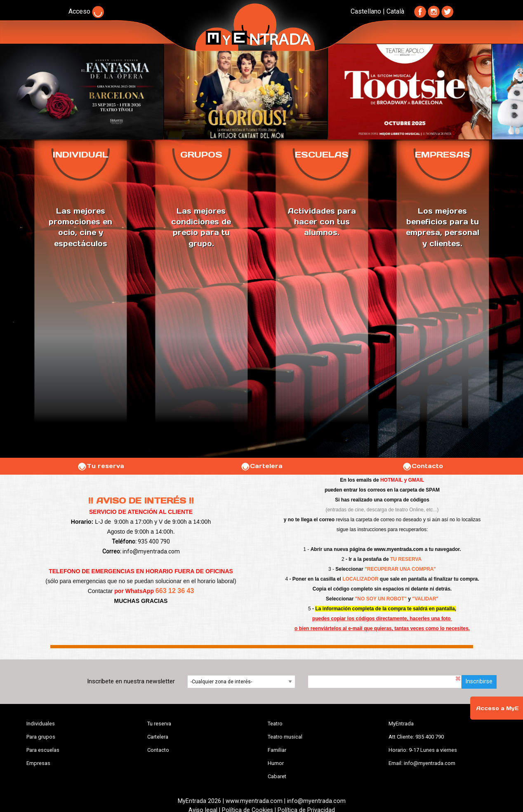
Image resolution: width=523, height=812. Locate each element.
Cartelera (261, 466)
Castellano (366, 11)
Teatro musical (285, 737)
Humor (276, 763)
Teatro (275, 724)
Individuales (41, 724)
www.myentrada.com (399, 549)
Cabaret (277, 776)
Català (395, 11)
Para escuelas (43, 750)
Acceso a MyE (497, 708)
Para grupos (41, 737)
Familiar (277, 750)
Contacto (423, 466)
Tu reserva (101, 466)
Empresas (38, 763)
